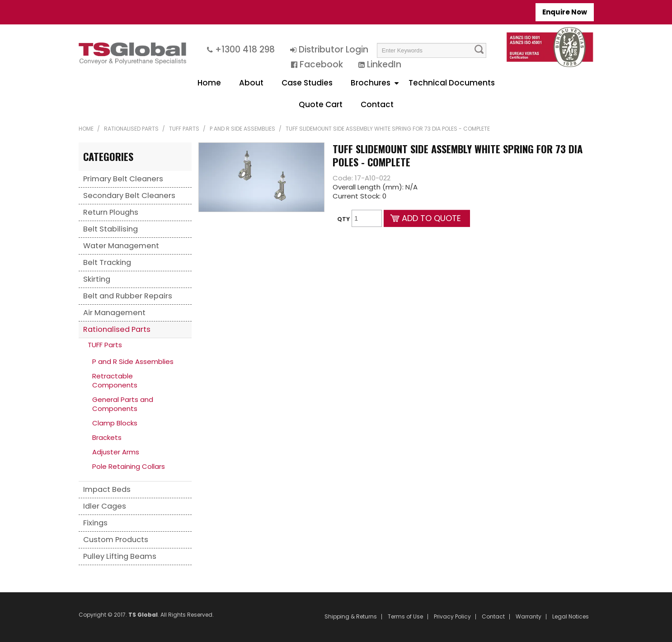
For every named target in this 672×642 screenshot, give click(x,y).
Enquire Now (565, 12)
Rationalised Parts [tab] (117, 329)
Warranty (529, 617)
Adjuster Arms (116, 452)
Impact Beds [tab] (107, 489)
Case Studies (307, 83)
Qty (343, 219)
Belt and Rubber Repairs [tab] (128, 296)
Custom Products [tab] (116, 540)
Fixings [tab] (95, 523)
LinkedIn (384, 64)
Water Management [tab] (121, 246)
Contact (377, 104)
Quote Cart (321, 104)
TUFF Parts (184, 129)
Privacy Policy (452, 617)
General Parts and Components (123, 404)
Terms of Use (405, 617)
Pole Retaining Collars (129, 466)
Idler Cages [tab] (105, 506)
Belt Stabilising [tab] (110, 229)
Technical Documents (452, 83)
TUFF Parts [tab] (105, 345)
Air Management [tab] (114, 313)
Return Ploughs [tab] (111, 212)
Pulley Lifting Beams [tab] (120, 556)
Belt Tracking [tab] (107, 262)
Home (209, 83)
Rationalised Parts (131, 129)
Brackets (107, 437)
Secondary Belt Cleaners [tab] (129, 196)
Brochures (371, 83)
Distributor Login (334, 50)
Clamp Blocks (115, 423)
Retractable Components (115, 380)
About (251, 83)
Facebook (321, 64)
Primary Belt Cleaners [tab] (123, 179)
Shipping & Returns (351, 617)
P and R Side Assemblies (242, 129)
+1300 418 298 (245, 50)
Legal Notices (571, 617)
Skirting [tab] (97, 279)
